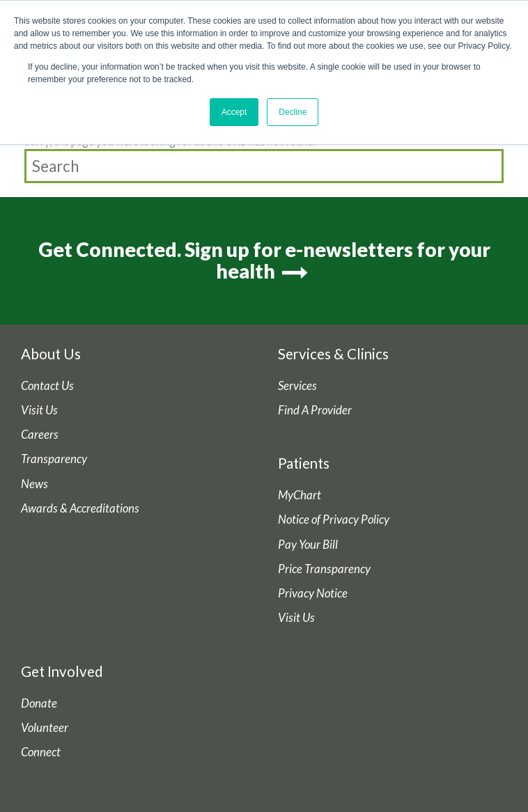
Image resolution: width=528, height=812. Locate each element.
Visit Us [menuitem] (39, 410)
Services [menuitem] (297, 386)
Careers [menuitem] (40, 435)
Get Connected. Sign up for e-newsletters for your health (264, 260)
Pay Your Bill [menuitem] (308, 545)
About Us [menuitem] (51, 354)
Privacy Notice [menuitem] (313, 593)
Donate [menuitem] (39, 703)
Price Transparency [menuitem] (324, 569)
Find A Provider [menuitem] (315, 410)
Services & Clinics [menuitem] (333, 354)
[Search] (264, 166)
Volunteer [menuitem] (45, 728)
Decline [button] (293, 112)
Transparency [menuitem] (54, 459)
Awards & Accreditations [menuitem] (80, 508)
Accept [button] (234, 112)
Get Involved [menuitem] (62, 671)
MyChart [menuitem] (300, 495)
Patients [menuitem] (304, 463)
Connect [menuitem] (41, 752)
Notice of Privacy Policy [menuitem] (334, 520)
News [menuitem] (34, 484)
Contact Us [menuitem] (47, 386)
